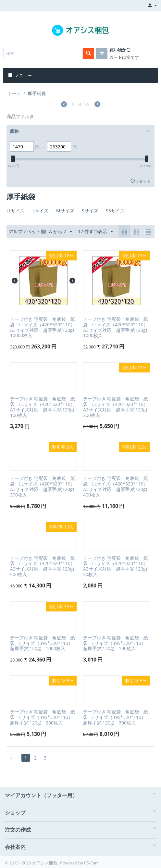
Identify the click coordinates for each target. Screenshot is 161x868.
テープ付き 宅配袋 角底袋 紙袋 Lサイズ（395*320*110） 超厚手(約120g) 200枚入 (43, 717)
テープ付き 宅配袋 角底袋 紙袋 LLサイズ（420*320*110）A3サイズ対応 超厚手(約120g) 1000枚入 (117, 327)
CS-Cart (91, 863)
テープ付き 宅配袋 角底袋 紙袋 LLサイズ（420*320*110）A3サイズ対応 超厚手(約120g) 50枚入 (117, 566)
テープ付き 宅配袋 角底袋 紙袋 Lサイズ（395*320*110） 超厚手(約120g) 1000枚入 (43, 643)
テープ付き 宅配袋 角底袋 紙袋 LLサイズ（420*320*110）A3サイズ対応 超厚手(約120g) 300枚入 (43, 487)
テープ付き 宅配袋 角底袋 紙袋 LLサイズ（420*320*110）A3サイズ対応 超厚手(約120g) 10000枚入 (43, 327)
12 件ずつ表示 (95, 232)
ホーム (14, 93)
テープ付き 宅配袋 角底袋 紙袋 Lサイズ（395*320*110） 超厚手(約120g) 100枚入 (117, 643)
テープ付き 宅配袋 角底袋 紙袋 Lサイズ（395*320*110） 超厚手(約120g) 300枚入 (117, 717)
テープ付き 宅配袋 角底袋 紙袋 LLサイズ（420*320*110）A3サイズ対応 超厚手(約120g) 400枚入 (117, 487)
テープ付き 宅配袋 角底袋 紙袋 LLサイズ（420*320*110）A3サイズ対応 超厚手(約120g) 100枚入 (43, 407)
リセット (143, 181)
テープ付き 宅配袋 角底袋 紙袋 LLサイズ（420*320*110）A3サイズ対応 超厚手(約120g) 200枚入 (117, 407)
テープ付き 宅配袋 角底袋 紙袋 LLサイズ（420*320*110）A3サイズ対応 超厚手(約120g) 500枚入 (43, 566)
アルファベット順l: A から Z (40, 232)
